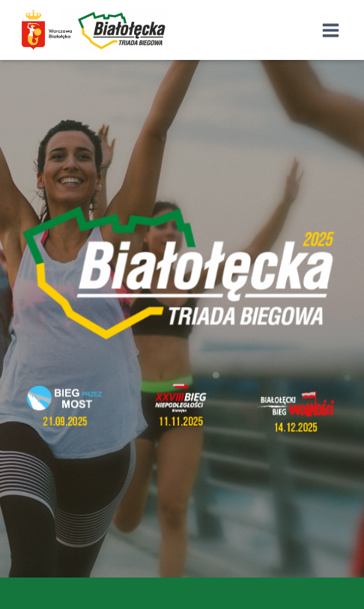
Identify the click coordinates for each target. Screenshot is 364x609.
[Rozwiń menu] (330, 30)
